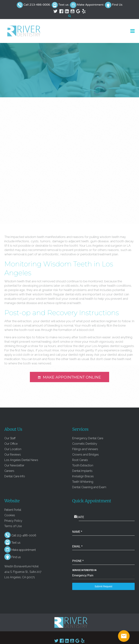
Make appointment (24, 550)
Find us (16, 557)
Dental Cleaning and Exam (89, 487)
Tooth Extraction (83, 465)
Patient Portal (13, 510)
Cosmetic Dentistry (85, 444)
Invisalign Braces (83, 476)
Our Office (11, 444)
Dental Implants (82, 471)
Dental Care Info (15, 476)
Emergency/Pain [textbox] (83, 575)
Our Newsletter (14, 465)
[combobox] (103, 576)
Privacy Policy (13, 521)
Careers (9, 471)
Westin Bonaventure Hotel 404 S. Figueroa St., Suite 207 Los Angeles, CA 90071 (23, 572)
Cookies (10, 515)
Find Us (117, 5)
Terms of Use (13, 526)
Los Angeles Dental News (21, 460)
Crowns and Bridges (86, 455)
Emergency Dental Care (88, 438)
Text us (64, 5)
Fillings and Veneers (85, 449)
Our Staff (10, 438)
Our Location (13, 449)
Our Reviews (13, 455)
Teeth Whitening (83, 482)
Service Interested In (84, 570)
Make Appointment (90, 5)
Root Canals (80, 460)
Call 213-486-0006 (37, 5)
